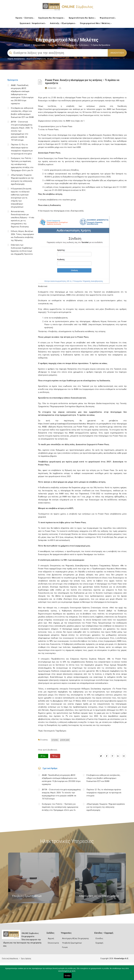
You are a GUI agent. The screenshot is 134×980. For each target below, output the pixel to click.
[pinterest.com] (112, 756)
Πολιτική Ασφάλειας (10, 958)
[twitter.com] (101, 756)
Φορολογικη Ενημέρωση (36, 59)
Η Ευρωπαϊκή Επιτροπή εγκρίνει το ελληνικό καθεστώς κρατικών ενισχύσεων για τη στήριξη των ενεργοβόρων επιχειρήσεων (21, 198)
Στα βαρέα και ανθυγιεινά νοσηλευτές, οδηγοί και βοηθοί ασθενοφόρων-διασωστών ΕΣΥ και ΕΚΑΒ (103, 778)
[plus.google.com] (118, 756)
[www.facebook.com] (107, 756)
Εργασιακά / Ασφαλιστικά (33, 23)
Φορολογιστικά (108, 18)
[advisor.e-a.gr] (124, 756)
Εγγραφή (99, 943)
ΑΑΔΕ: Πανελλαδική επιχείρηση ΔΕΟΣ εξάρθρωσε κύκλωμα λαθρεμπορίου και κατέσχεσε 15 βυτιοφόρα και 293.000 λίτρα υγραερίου (22, 94)
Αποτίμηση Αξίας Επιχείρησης (76, 938)
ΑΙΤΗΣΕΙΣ (55, 740)
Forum (65, 947)
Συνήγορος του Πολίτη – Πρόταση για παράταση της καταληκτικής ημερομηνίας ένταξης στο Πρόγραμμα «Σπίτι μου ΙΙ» (22, 164)
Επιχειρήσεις (53, 59)
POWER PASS (65, 740)
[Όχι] (131, 974)
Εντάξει (68, 976)
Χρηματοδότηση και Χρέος (82, 18)
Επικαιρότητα (39, 45)
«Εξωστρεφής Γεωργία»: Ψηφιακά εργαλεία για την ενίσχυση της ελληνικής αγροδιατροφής (106, 807)
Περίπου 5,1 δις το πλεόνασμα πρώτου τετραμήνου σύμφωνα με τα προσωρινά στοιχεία (104, 793)
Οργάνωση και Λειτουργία (51, 18)
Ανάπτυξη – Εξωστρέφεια (63, 23)
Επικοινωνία (53, 943)
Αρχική (27, 45)
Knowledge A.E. (122, 958)
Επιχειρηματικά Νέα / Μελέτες (96, 23)
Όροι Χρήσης (26, 958)
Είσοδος (99, 938)
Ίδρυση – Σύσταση (25, 18)
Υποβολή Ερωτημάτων (72, 943)
